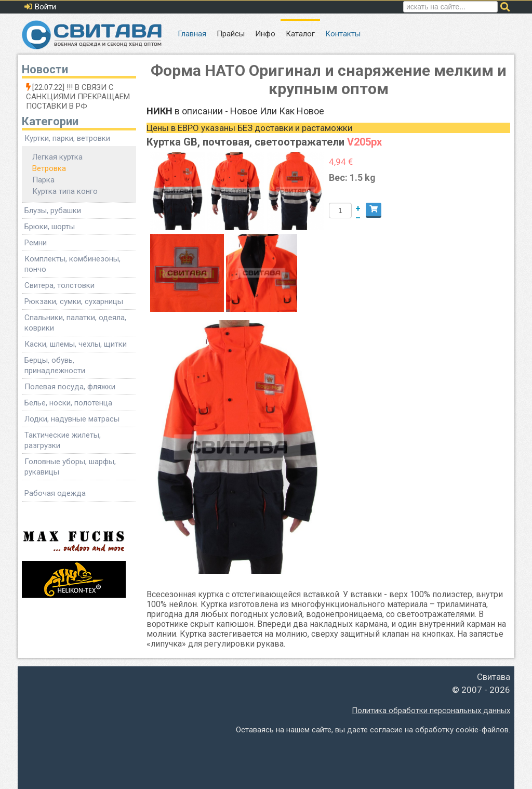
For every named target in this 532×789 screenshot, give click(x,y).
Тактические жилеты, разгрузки (63, 440)
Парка (43, 180)
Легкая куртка (57, 157)
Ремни (36, 243)
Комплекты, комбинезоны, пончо (72, 264)
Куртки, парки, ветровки (67, 138)
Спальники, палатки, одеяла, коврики (75, 323)
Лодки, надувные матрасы (72, 419)
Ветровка (49, 168)
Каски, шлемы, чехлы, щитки (76, 344)
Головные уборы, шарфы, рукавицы (70, 467)
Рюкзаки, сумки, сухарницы (74, 301)
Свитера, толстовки (59, 285)
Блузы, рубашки (53, 211)
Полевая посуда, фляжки (70, 387)
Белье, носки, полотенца (68, 403)
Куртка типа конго (65, 191)
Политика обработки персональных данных (431, 711)
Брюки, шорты (50, 227)
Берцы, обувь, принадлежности (55, 365)
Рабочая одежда (55, 493)
